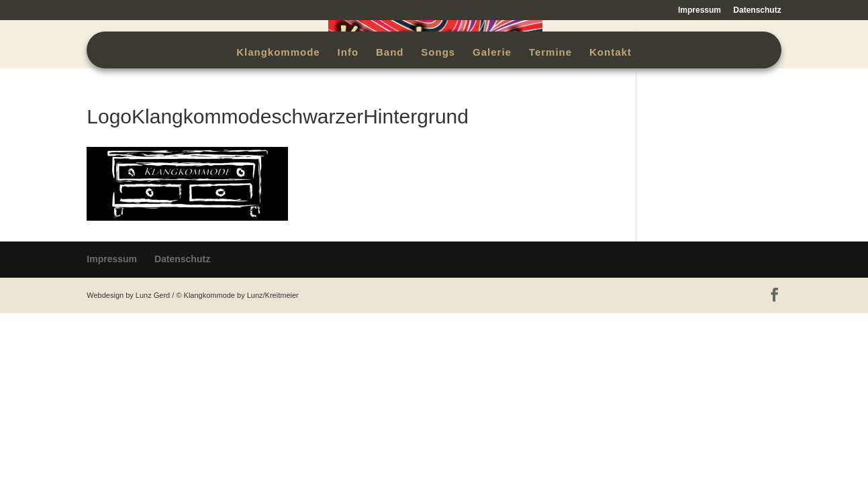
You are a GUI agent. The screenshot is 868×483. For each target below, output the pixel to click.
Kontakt (611, 53)
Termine (550, 53)
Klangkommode (278, 53)
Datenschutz (757, 10)
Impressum (700, 10)
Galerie (492, 53)
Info (348, 53)
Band (390, 53)
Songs (438, 53)
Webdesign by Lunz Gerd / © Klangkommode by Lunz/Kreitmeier (192, 295)
